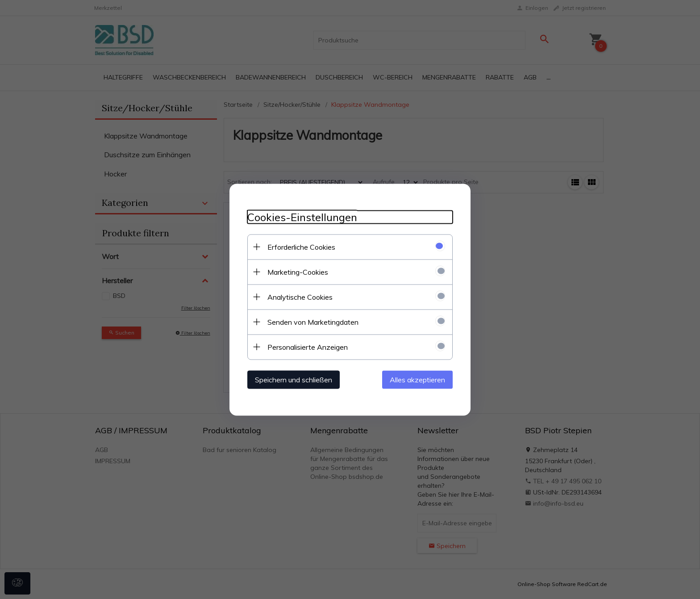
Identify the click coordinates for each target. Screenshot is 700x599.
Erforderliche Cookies (301, 247)
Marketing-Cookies (298, 272)
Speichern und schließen (294, 379)
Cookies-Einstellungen (302, 217)
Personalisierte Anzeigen (308, 347)
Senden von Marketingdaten (313, 322)
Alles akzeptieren (417, 379)
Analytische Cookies (300, 297)
